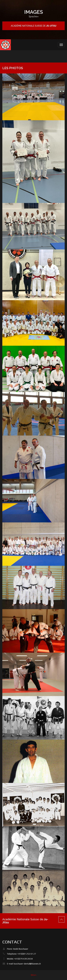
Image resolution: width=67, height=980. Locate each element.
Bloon (34, 975)
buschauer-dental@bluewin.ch (27, 964)
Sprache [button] (34, 17)
